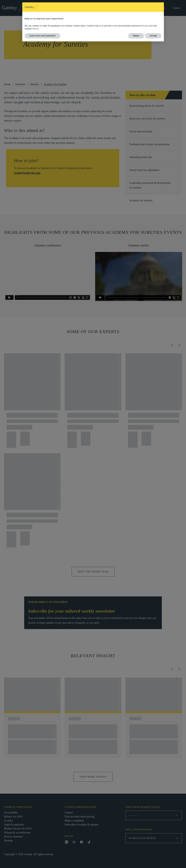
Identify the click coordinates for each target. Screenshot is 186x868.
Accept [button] (153, 36)
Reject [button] (136, 36)
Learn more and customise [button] (42, 36)
